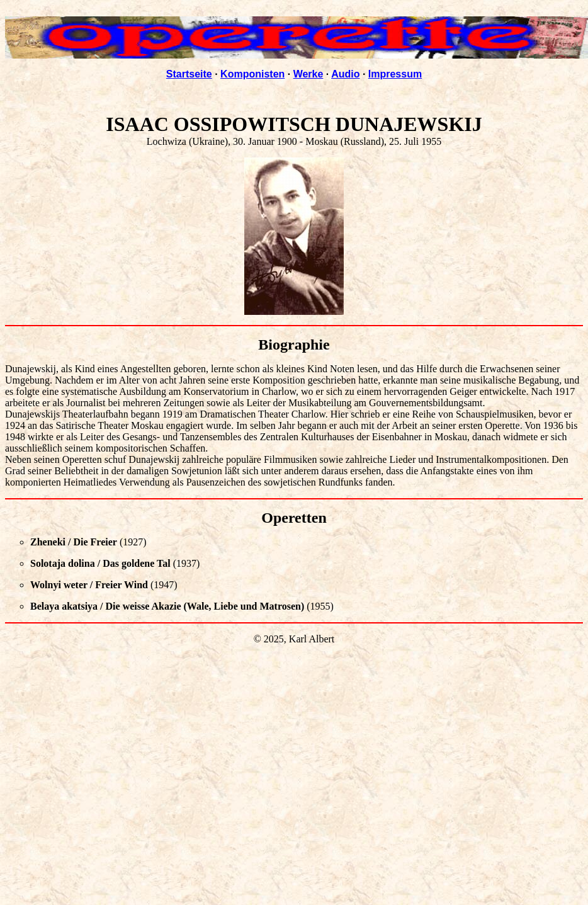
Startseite (189, 74)
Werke (308, 74)
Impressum (395, 74)
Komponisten (252, 74)
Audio (345, 74)
